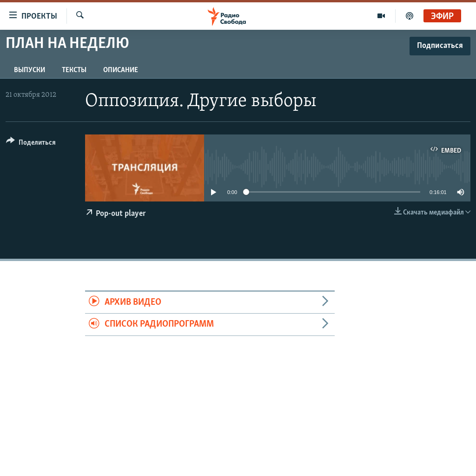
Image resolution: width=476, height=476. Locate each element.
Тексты (74, 70)
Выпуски (30, 70)
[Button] (31, 144)
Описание (121, 70)
